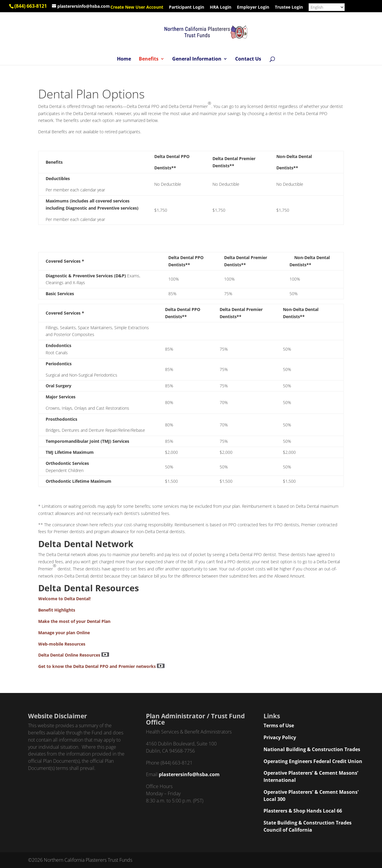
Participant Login (187, 7)
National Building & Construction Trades (312, 749)
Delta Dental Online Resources (69, 655)
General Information (197, 59)
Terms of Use (279, 725)
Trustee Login (289, 7)
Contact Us (248, 59)
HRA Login (221, 7)
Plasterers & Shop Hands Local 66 (303, 811)
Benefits (149, 59)
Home (124, 59)
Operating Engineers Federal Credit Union (313, 761)
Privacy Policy (280, 737)
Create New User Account (137, 7)
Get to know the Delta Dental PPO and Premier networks (97, 666)
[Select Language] (327, 7)
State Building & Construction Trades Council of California (308, 826)
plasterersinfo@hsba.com (189, 774)
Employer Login (253, 7)
